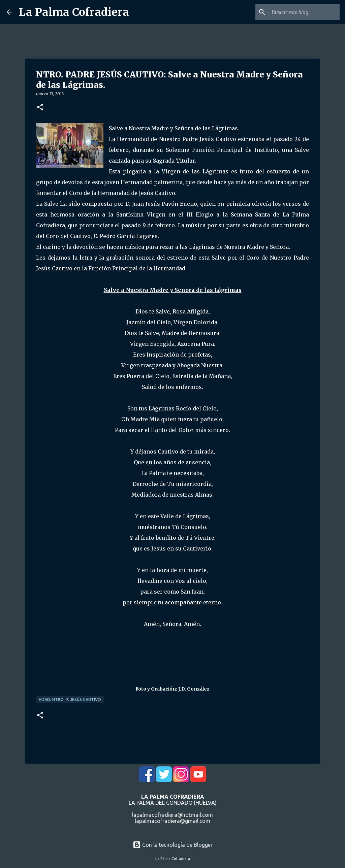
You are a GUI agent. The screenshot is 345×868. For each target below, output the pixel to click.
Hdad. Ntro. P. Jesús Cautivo (70, 699)
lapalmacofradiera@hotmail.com (172, 815)
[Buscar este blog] (304, 12)
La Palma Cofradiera (74, 12)
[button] (40, 108)
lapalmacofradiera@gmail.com (172, 821)
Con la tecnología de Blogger (173, 845)
